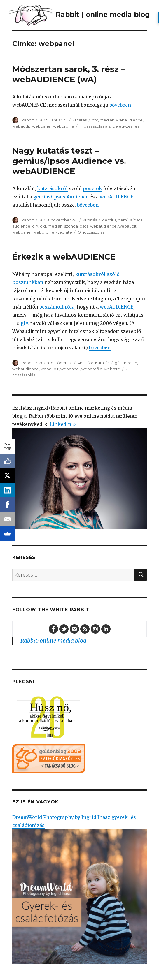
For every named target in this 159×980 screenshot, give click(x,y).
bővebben (120, 105)
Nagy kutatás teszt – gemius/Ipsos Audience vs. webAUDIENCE (69, 161)
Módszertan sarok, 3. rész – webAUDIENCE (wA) (69, 74)
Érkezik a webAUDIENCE (64, 257)
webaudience (129, 120)
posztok (92, 188)
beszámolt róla (57, 307)
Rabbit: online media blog (53, 641)
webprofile (64, 126)
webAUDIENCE (117, 197)
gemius (109, 220)
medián (107, 120)
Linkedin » (63, 424)
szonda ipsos (76, 226)
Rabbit (28, 120)
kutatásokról (52, 188)
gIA (35, 226)
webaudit (21, 126)
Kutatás (79, 120)
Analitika (85, 363)
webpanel (42, 126)
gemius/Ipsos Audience (61, 197)
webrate (64, 232)
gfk (95, 120)
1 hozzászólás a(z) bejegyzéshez (109, 126)
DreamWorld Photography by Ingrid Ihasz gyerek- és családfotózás (79, 889)
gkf (43, 226)
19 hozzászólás (91, 232)
